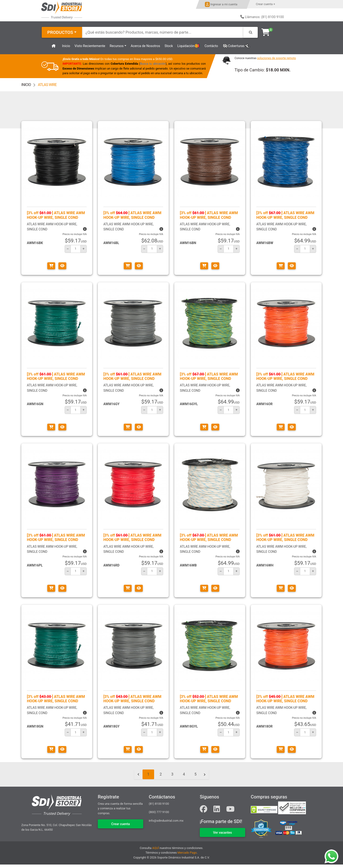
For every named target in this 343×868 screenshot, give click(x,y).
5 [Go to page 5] (195, 774)
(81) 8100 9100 (159, 804)
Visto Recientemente (90, 46)
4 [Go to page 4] (184, 774)
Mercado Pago (187, 853)
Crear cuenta (121, 824)
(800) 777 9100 (159, 812)
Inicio (66, 46)
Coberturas (236, 46)
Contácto (211, 46)
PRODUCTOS (60, 32)
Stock (169, 46)
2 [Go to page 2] (161, 774)
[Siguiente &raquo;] (205, 774)
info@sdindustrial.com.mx (166, 821)
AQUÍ (156, 848)
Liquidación (189, 46)
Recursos (117, 46)
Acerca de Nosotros (145, 46)
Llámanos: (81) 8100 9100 (264, 17)
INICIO (26, 85)
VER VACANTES (222, 833)
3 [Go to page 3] (172, 774)
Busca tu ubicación (153, 64)
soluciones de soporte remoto (277, 58)
